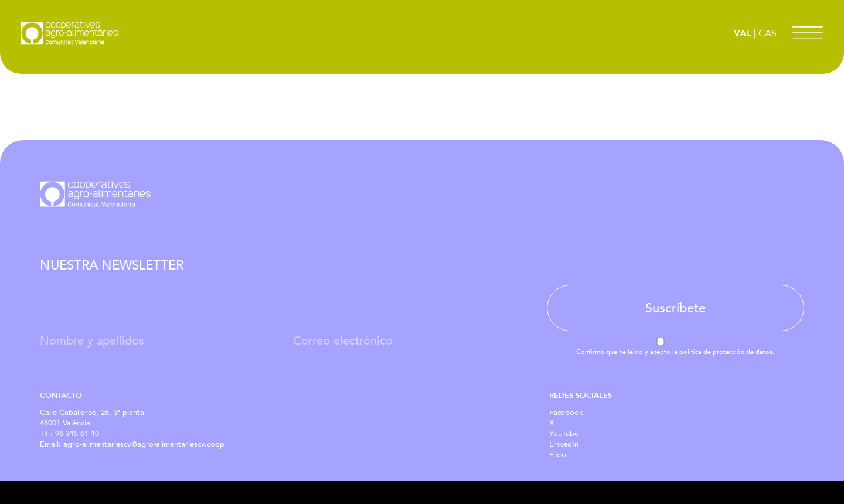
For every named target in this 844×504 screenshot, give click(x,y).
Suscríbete (675, 308)
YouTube (564, 434)
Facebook (566, 413)
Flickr (558, 455)
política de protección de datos (726, 352)
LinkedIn (564, 444)
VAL (743, 33)
